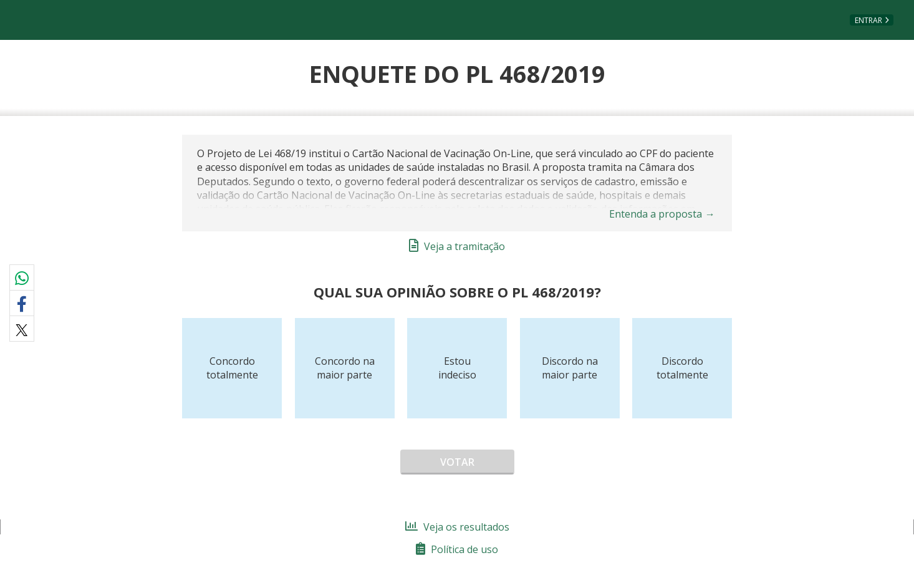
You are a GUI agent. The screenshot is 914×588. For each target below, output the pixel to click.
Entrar (868, 20)
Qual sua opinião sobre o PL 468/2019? (457, 292)
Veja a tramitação (457, 246)
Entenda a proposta (662, 214)
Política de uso (457, 549)
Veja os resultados (457, 527)
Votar (457, 462)
